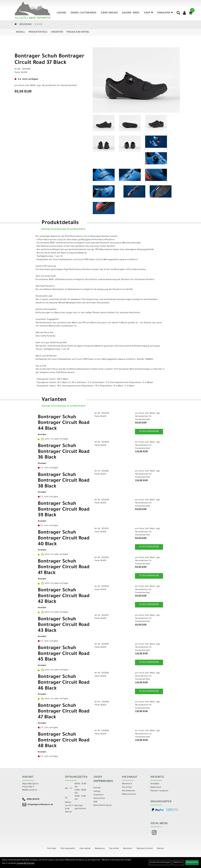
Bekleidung (26, 25)
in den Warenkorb (149, 432)
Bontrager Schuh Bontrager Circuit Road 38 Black (64, 481)
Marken (160, 849)
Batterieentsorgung (102, 805)
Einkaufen (165, 13)
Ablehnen (178, 862)
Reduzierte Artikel (145, 849)
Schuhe (38, 25)
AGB (95, 802)
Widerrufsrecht (129, 794)
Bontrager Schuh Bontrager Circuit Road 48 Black (64, 741)
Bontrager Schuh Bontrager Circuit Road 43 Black (64, 625)
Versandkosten (128, 791)
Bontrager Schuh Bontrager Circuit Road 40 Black (64, 539)
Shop (148, 13)
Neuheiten (128, 849)
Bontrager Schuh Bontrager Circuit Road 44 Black (64, 423)
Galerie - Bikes (131, 13)
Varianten (57, 32)
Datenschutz (99, 798)
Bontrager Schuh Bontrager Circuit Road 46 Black (64, 683)
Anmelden (155, 784)
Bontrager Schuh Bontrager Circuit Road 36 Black (64, 452)
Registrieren (156, 787)
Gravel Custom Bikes (83, 13)
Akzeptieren (192, 862)
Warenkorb (127, 784)
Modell (21, 32)
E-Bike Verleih (109, 13)
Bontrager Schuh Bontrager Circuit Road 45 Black (64, 654)
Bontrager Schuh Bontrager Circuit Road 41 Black (64, 568)
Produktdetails (38, 32)
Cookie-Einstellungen (160, 862)
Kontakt (97, 788)
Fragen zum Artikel (78, 32)
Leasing (61, 13)
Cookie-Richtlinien (26, 863)
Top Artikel (127, 787)
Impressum (99, 795)
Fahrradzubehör (68, 849)
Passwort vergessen (159, 791)
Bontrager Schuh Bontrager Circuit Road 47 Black (64, 712)
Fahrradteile (85, 849)
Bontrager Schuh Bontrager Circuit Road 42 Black (64, 596)
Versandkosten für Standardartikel (59, 86)
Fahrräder (52, 849)
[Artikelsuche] (178, 14)
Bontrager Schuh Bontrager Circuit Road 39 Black (64, 510)
